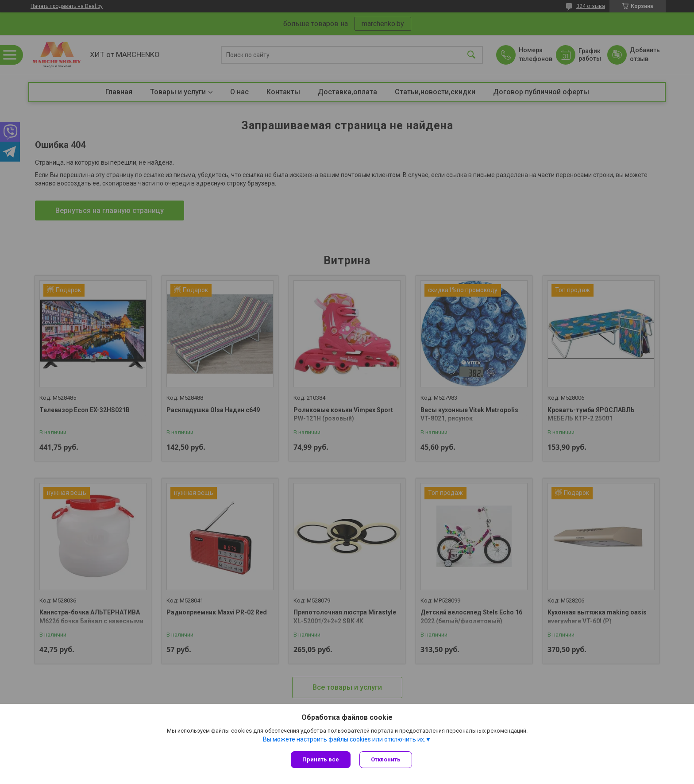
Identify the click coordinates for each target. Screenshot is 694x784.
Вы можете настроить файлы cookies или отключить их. (344, 739)
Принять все (321, 759)
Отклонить (386, 759)
